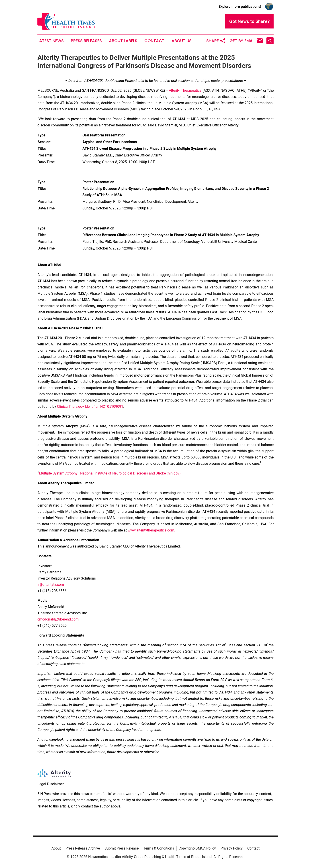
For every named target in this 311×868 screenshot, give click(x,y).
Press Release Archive (83, 848)
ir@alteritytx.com (51, 585)
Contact (154, 41)
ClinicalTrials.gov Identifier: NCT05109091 (90, 407)
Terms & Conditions (159, 848)
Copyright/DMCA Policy (197, 848)
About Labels (123, 41)
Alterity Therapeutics (185, 90)
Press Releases (86, 41)
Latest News (51, 41)
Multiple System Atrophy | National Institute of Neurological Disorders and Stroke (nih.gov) (110, 473)
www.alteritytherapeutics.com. (151, 530)
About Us (182, 41)
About (56, 848)
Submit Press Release (122, 848)
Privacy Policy (232, 848)
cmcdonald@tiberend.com (58, 619)
